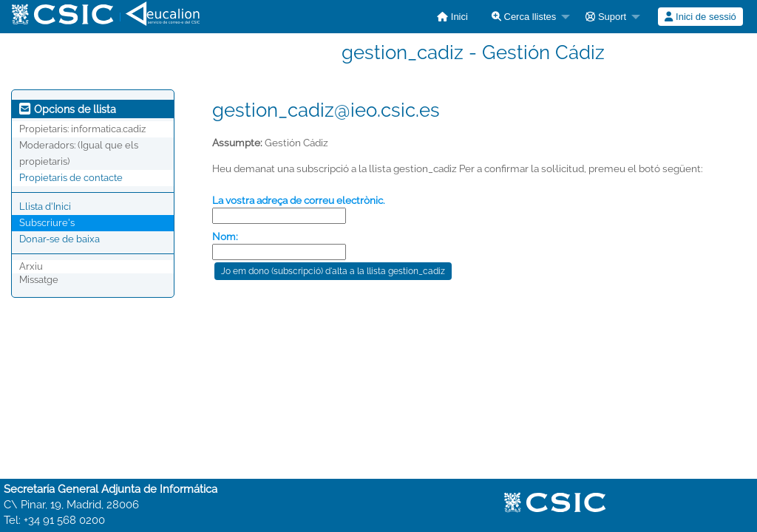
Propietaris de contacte (71, 178)
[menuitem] (452, 17)
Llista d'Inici (45, 207)
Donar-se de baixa (60, 239)
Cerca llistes (524, 17)
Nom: (225, 236)
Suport (606, 17)
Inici (452, 17)
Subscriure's (47, 223)
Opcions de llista (68, 109)
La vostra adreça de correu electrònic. (299, 200)
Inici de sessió (700, 17)
